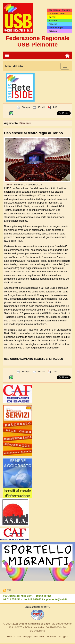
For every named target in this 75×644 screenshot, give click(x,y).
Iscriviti (53, 21)
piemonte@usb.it (57, 599)
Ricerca (53, 24)
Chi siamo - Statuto (59, 10)
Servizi (52, 17)
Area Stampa (56, 28)
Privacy (53, 31)
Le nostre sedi (57, 14)
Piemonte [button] (25, 123)
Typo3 (65, 637)
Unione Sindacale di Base (34, 624)
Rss (9, 590)
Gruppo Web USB (33, 637)
